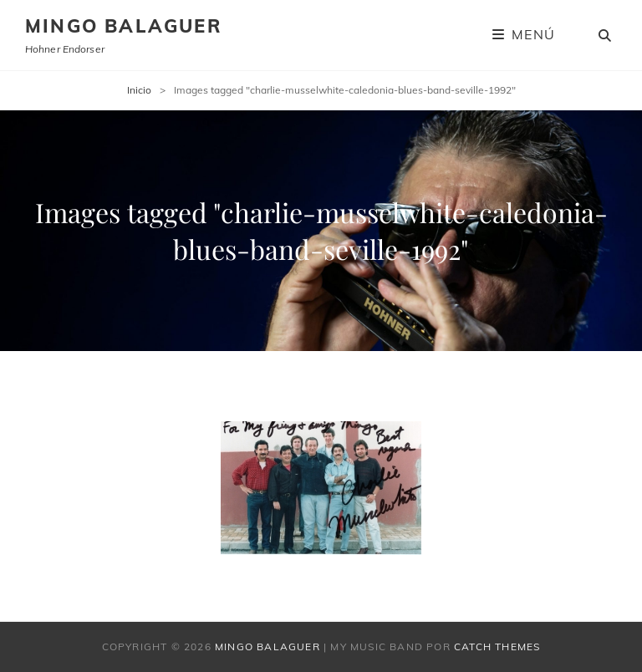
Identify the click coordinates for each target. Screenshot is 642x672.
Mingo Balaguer (124, 26)
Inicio (139, 90)
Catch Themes (497, 647)
